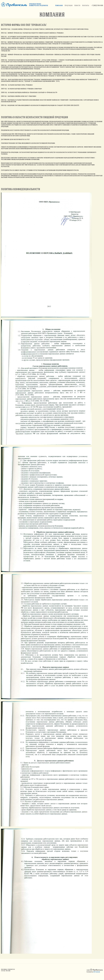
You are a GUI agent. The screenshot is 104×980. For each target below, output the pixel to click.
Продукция (69, 5)
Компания (59, 5)
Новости (77, 5)
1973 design (97, 972)
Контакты (86, 5)
